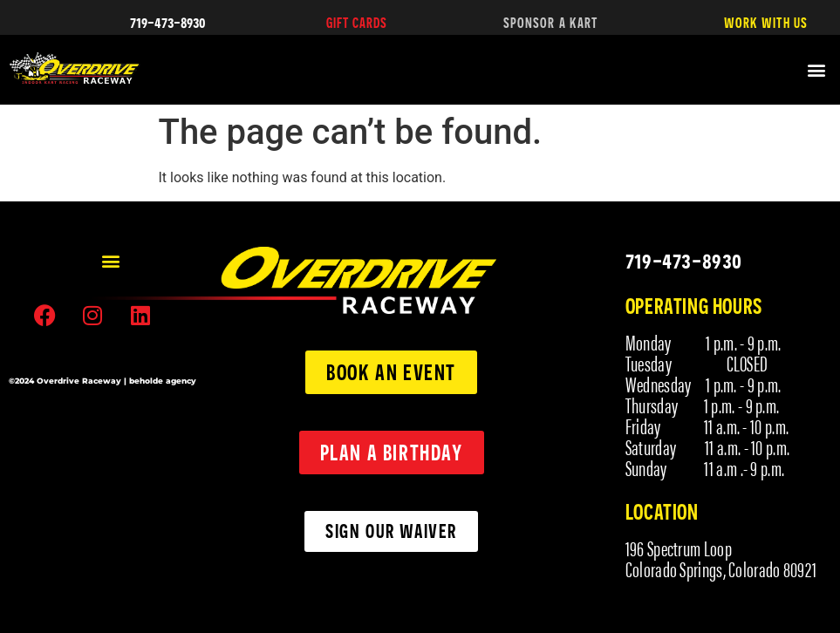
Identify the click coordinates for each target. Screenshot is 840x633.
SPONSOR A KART (550, 23)
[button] (817, 70)
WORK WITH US (766, 23)
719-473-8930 (168, 21)
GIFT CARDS (357, 23)
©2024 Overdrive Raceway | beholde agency (102, 381)
